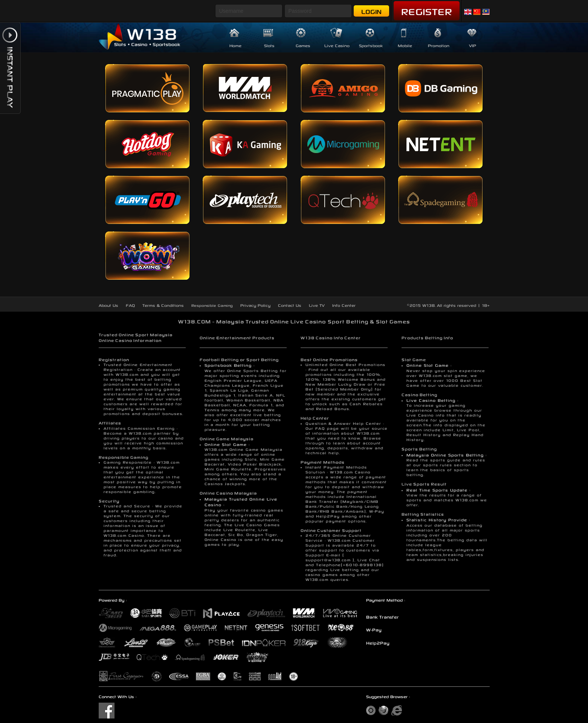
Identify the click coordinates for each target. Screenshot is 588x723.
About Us (108, 305)
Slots (269, 45)
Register (427, 10)
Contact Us (290, 305)
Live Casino (337, 45)
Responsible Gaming (212, 305)
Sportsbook (371, 45)
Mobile (405, 45)
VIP (473, 45)
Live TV (317, 305)
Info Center (344, 305)
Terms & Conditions (163, 305)
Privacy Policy (255, 305)
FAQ (130, 305)
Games (303, 45)
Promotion (439, 45)
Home (235, 45)
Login (371, 11)
